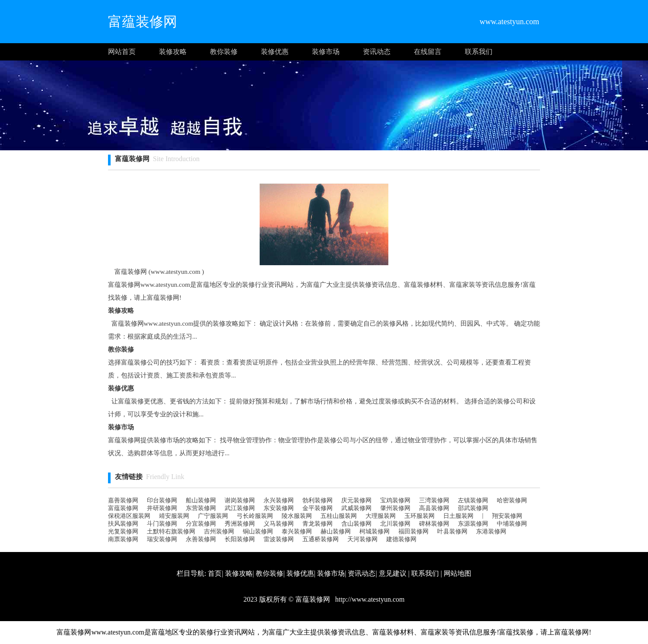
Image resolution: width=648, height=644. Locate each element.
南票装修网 (123, 539)
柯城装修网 (375, 531)
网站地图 (457, 573)
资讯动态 (377, 52)
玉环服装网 (419, 516)
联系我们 (479, 52)
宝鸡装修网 (395, 500)
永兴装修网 (279, 500)
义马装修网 (279, 524)
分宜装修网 (201, 524)
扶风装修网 (123, 524)
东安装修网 (279, 508)
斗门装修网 (162, 524)
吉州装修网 (219, 531)
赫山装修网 (336, 531)
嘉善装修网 (123, 500)
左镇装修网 (473, 500)
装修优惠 (275, 52)
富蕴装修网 (123, 508)
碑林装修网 (434, 524)
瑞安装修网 (162, 539)
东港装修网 (491, 531)
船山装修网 (201, 500)
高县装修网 (434, 508)
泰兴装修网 (297, 531)
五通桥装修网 (321, 539)
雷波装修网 (279, 539)
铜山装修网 (258, 531)
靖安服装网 (174, 516)
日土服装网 (458, 516)
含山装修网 (356, 524)
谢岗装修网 (240, 500)
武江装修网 (240, 508)
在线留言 (428, 52)
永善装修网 (201, 539)
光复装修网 (123, 531)
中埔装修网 (512, 524)
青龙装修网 (318, 524)
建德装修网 (401, 539)
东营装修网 (201, 508)
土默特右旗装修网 (171, 531)
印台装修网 (162, 500)
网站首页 (122, 52)
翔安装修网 (507, 516)
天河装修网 (362, 539)
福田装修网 (413, 531)
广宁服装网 (213, 516)
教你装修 (224, 52)
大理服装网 (381, 516)
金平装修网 (318, 508)
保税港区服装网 (129, 516)
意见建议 (393, 573)
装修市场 (326, 52)
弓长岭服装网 (255, 516)
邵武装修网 (473, 508)
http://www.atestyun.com (369, 599)
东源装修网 (473, 524)
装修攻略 (173, 52)
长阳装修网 (240, 539)
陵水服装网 (297, 516)
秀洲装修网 (240, 524)
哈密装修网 (512, 500)
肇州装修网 (395, 508)
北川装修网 (395, 524)
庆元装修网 (356, 500)
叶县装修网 (452, 531)
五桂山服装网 (339, 516)
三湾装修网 (434, 500)
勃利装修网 (318, 500)
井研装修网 (162, 508)
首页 (215, 573)
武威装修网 (356, 508)
